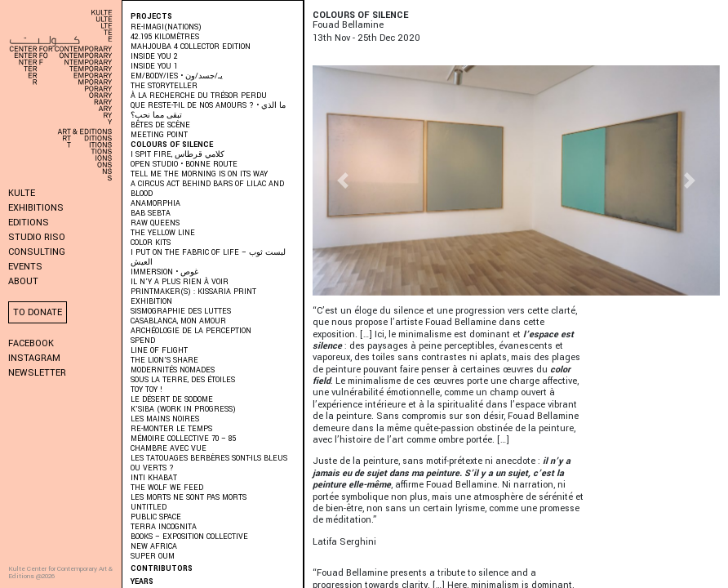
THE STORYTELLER (164, 86)
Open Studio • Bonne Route (184, 165)
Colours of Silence (172, 145)
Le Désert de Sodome (172, 400)
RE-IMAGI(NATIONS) (166, 27)
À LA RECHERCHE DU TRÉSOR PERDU (199, 96)
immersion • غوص (164, 272)
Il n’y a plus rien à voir (180, 282)
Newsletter (37, 373)
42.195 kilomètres (165, 37)
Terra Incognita (164, 527)
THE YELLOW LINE (163, 233)
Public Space (156, 517)
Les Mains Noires (165, 419)
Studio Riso (37, 237)
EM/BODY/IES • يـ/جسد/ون (177, 76)
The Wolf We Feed (167, 488)
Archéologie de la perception (191, 331)
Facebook (31, 343)
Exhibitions (36, 208)
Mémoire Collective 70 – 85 (183, 439)
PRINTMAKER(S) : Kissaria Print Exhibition (193, 297)
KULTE (22, 193)
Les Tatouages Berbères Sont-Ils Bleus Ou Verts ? (209, 463)
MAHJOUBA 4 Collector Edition (191, 47)
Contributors (162, 569)
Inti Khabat (154, 478)
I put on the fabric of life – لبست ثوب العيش (208, 258)
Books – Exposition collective (189, 537)
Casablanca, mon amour (178, 321)
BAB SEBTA (151, 214)
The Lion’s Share (164, 361)
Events (25, 267)
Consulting (37, 252)
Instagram (34, 358)
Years (142, 582)
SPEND (143, 341)
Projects (151, 17)
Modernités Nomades (173, 370)
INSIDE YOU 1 (154, 67)
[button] (343, 180)
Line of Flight (159, 351)
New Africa (154, 547)
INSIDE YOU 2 (154, 57)
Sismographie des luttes (181, 312)
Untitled (149, 508)
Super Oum (153, 557)
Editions (29, 223)
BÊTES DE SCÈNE (160, 125)
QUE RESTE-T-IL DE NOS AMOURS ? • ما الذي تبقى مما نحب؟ (208, 111)
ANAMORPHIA (155, 204)
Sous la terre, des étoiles (183, 380)
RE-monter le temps (171, 429)
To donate (38, 312)
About (23, 281)
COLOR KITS (151, 243)
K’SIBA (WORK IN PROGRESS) (183, 410)
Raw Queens (155, 223)
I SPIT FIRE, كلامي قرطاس (178, 155)
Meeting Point (159, 135)
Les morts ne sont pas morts (189, 498)
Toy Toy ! (146, 390)
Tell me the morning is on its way (199, 174)
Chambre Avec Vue (169, 449)
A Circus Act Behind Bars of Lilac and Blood (207, 189)
